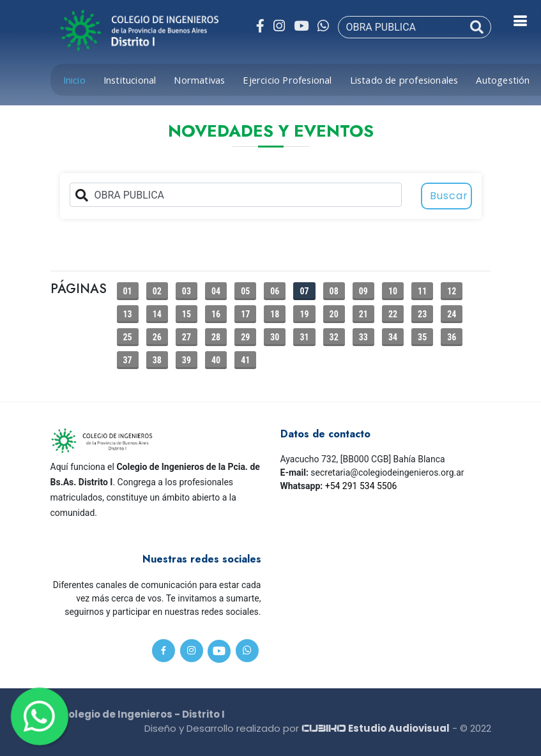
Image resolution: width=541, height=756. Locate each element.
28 (216, 337)
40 (216, 360)
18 (275, 314)
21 (363, 314)
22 (393, 314)
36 (452, 337)
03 (187, 291)
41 (245, 360)
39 (187, 360)
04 (216, 291)
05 (245, 291)
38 (157, 360)
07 (304, 291)
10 (393, 291)
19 (304, 314)
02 (157, 291)
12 (452, 291)
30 (275, 337)
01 (128, 291)
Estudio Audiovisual (376, 728)
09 (363, 291)
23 (422, 314)
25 (128, 337)
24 (452, 314)
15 (187, 314)
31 (304, 337)
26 (157, 337)
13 (128, 314)
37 (128, 360)
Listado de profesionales (404, 80)
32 (334, 337)
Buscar (449, 196)
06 (275, 291)
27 (187, 337)
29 (245, 337)
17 (245, 314)
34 (393, 337)
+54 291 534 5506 (361, 486)
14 (157, 314)
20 (334, 314)
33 (363, 337)
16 (216, 314)
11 (422, 291)
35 (422, 337)
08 (334, 291)
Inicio (74, 80)
